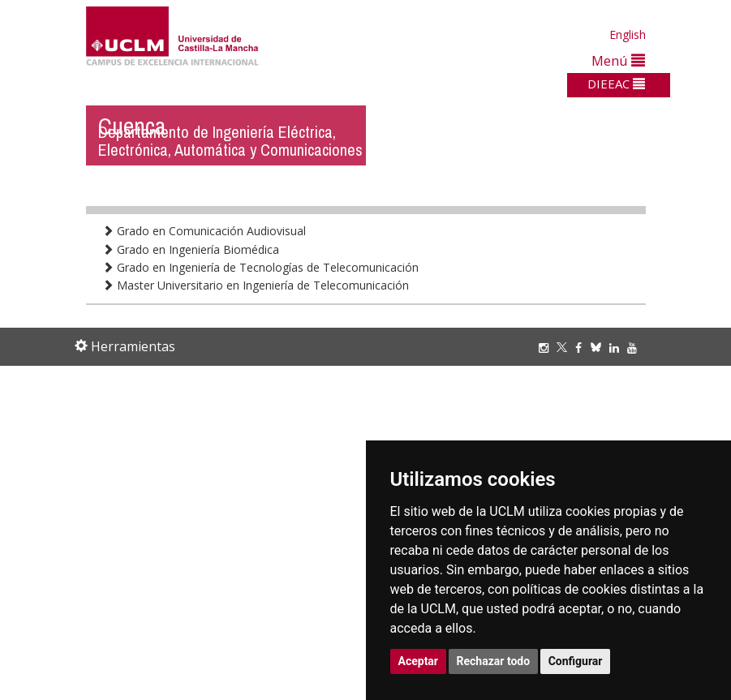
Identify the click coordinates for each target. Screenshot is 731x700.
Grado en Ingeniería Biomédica (191, 249)
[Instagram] (548, 348)
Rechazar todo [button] (494, 661)
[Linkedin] (614, 348)
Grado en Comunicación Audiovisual (204, 231)
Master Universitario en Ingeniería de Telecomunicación (256, 285)
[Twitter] (566, 348)
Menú (618, 60)
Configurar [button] (576, 661)
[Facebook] (583, 348)
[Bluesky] (600, 348)
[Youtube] (636, 348)
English (628, 34)
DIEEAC (616, 84)
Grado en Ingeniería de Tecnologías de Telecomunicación (260, 267)
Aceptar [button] (419, 661)
